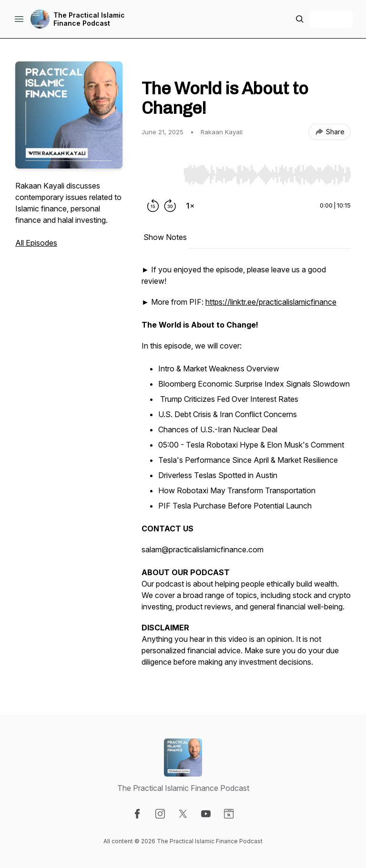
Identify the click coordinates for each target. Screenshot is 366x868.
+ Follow (331, 19)
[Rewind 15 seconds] (153, 206)
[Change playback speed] (190, 206)
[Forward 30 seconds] (170, 206)
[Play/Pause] (161, 174)
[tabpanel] (246, 470)
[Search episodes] (300, 19)
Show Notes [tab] (165, 237)
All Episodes (36, 243)
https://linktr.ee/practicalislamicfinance (271, 302)
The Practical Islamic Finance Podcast (89, 19)
